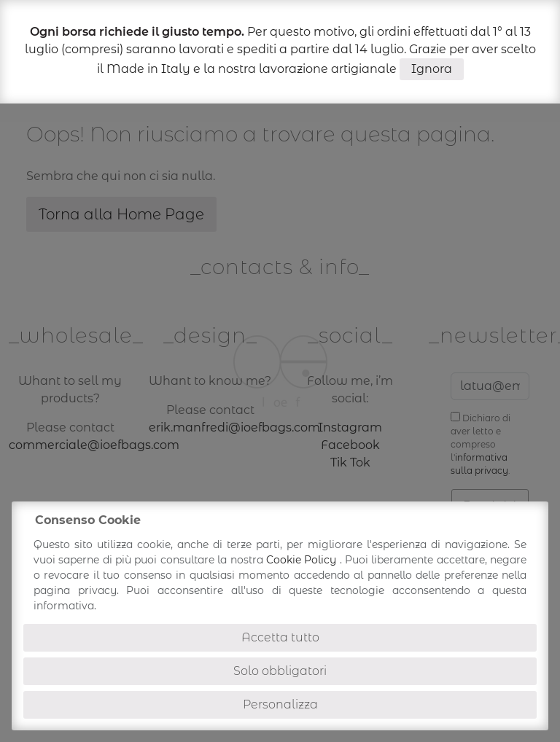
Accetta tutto (280, 637)
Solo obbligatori (280, 671)
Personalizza (280, 704)
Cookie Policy (303, 560)
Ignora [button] (432, 69)
